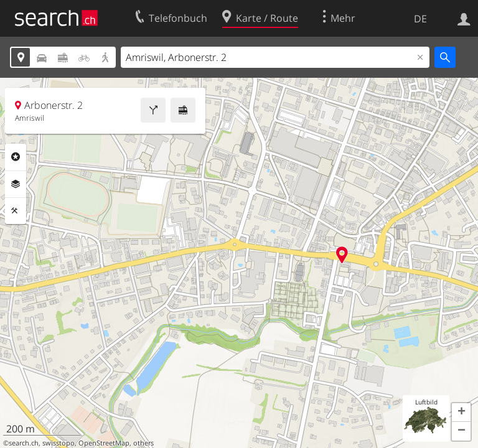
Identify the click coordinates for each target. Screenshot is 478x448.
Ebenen (16, 184)
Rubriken (16, 157)
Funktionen (16, 211)
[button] (461, 413)
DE (420, 19)
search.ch (24, 443)
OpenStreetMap (104, 443)
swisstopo (59, 443)
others (143, 443)
